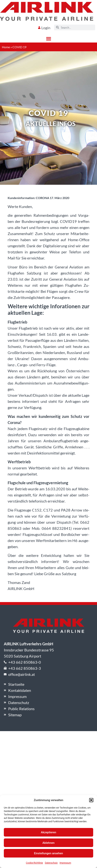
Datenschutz (51, 863)
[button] (91, 800)
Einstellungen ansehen (48, 853)
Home (6, 47)
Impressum (65, 863)
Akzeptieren (48, 832)
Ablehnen (48, 843)
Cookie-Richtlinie (34, 863)
